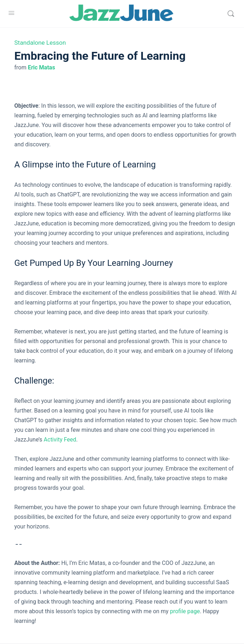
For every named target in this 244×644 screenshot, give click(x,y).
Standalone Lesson (40, 43)
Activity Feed (60, 440)
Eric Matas (41, 67)
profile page (185, 611)
